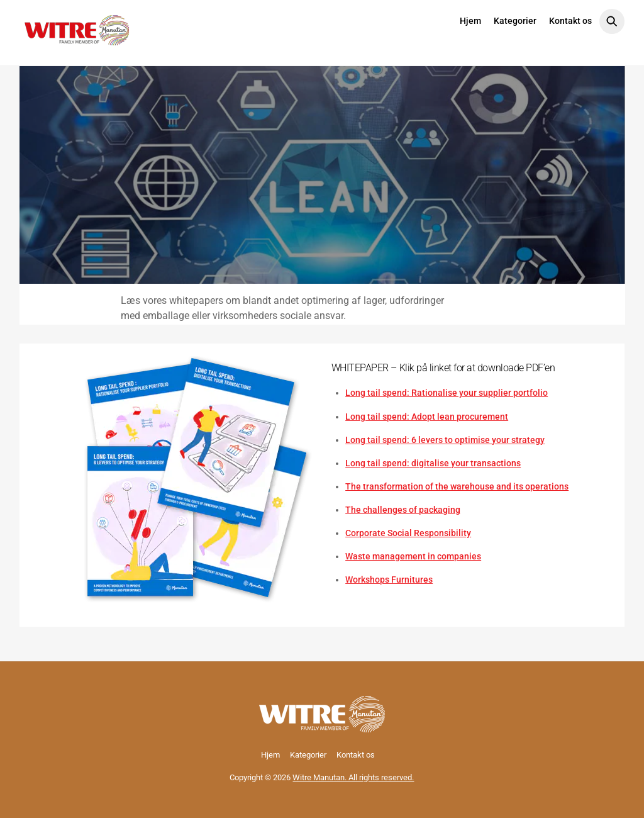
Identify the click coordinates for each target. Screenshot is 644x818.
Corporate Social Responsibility (408, 533)
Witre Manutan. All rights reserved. (353, 777)
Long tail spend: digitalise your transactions (433, 463)
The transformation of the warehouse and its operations (457, 486)
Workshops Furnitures (389, 580)
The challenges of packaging (403, 510)
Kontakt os (570, 21)
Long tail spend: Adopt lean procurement (427, 417)
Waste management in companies (413, 556)
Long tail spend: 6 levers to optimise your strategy (445, 440)
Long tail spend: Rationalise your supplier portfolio (447, 393)
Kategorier (515, 21)
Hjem (470, 21)
